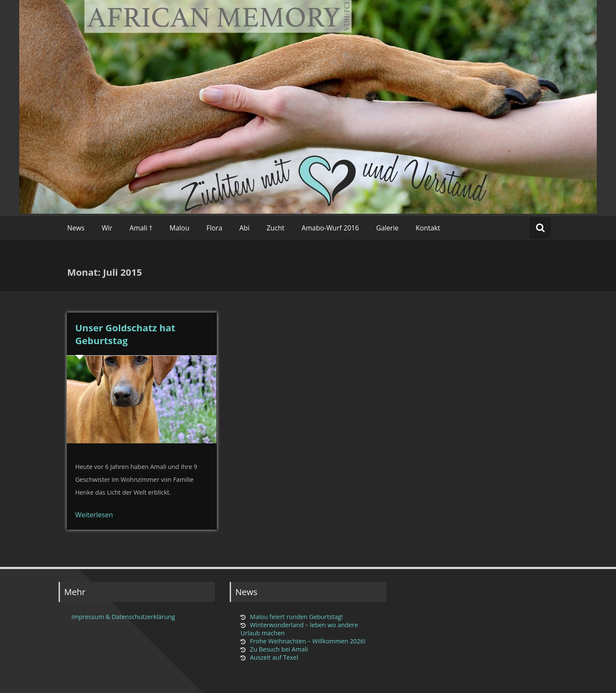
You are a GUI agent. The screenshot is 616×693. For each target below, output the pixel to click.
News (76, 228)
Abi (245, 228)
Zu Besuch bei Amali (279, 649)
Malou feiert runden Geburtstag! (296, 617)
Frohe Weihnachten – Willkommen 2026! (308, 641)
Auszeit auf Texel (274, 657)
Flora (215, 228)
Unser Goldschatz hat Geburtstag (125, 334)
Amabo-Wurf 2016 (330, 228)
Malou (179, 228)
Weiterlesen (94, 515)
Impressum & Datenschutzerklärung (123, 617)
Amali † (141, 228)
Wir (107, 228)
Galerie (387, 228)
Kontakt (428, 228)
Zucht (275, 228)
